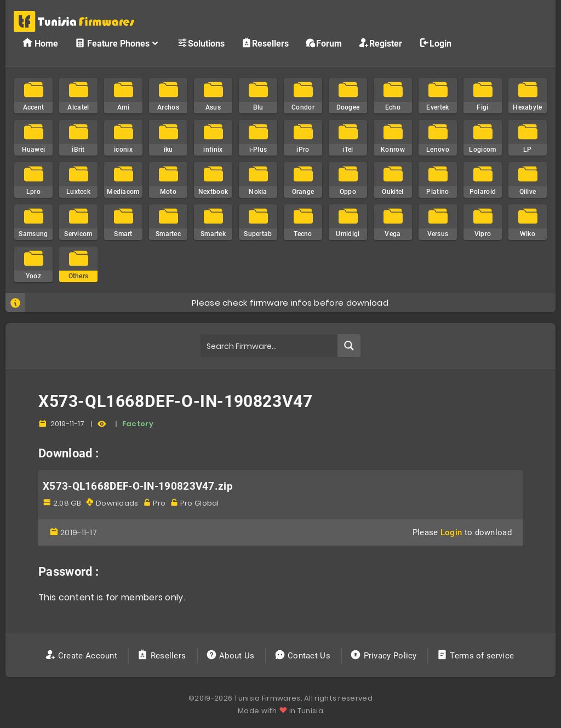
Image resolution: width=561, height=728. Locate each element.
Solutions (201, 43)
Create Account (82, 656)
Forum (324, 43)
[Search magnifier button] (349, 346)
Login (435, 43)
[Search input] (269, 346)
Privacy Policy (385, 656)
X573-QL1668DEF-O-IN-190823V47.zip (138, 486)
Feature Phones (118, 43)
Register (380, 43)
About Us (231, 656)
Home (40, 43)
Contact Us (304, 656)
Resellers (265, 43)
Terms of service (476, 656)
